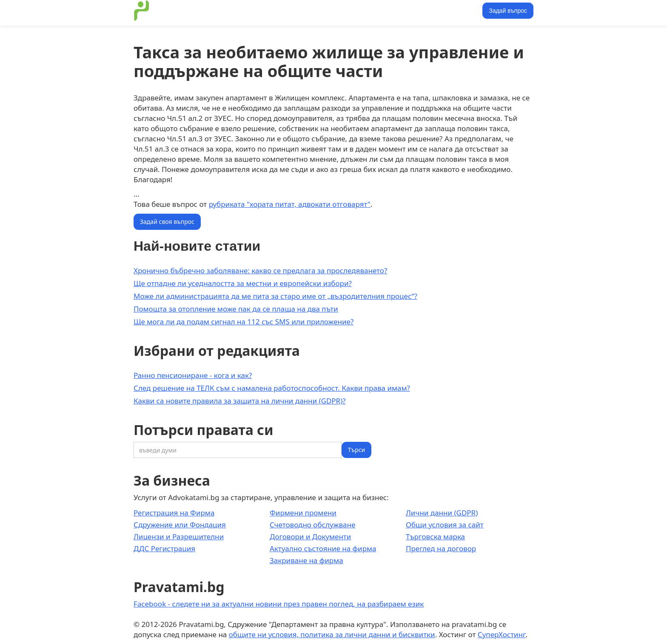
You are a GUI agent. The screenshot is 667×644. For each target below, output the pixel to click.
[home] (142, 11)
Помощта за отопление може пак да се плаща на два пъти (236, 309)
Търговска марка (435, 537)
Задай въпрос (508, 11)
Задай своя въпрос (167, 222)
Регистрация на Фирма (174, 513)
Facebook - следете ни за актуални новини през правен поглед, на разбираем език (279, 604)
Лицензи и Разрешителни (179, 537)
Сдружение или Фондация (180, 525)
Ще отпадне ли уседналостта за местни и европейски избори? (243, 283)
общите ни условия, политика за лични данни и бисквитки (332, 634)
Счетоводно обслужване (312, 525)
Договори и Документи (310, 537)
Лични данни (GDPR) (442, 513)
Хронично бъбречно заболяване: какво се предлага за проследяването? (260, 270)
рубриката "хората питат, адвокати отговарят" (290, 204)
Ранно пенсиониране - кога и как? (193, 375)
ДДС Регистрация (164, 548)
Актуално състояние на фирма (323, 548)
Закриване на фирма (306, 560)
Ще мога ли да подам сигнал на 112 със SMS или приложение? (244, 322)
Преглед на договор (441, 548)
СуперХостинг (502, 634)
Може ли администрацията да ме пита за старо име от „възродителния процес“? (275, 296)
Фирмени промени (303, 513)
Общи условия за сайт (445, 525)
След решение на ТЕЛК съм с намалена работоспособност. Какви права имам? (272, 388)
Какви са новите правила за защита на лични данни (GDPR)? (240, 401)
